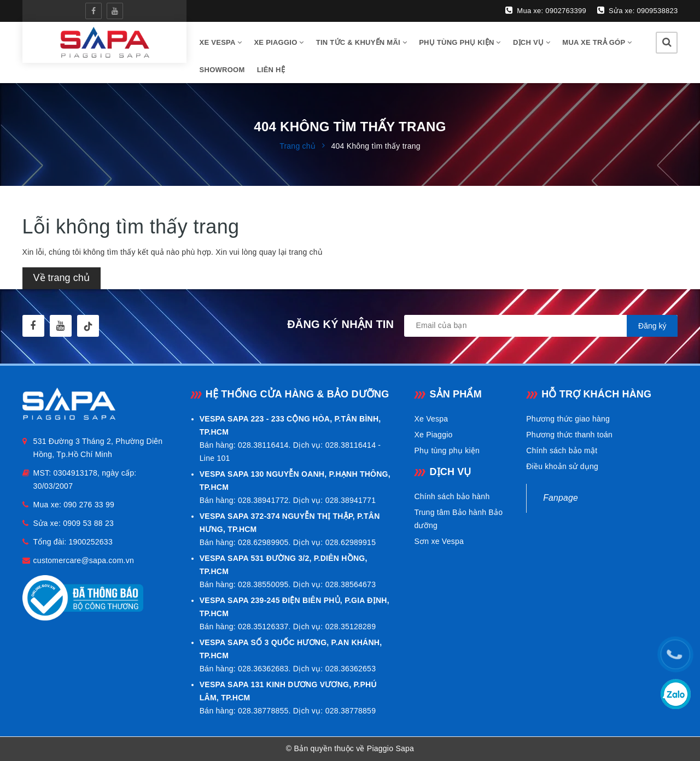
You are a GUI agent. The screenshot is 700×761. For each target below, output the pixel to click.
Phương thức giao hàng (568, 419)
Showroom (222, 70)
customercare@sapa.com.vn (84, 560)
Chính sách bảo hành (452, 496)
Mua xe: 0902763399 (546, 10)
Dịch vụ (532, 42)
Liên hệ (271, 70)
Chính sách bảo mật (562, 450)
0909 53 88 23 (88, 523)
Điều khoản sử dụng (562, 466)
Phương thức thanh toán (569, 435)
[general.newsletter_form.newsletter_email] (541, 326)
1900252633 (91, 542)
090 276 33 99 (89, 505)
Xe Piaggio (279, 42)
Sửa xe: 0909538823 (637, 10)
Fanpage (561, 498)
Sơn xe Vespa (439, 541)
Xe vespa (221, 42)
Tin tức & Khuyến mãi (361, 42)
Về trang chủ (62, 278)
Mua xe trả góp (597, 42)
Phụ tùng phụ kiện (460, 42)
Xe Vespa (431, 419)
